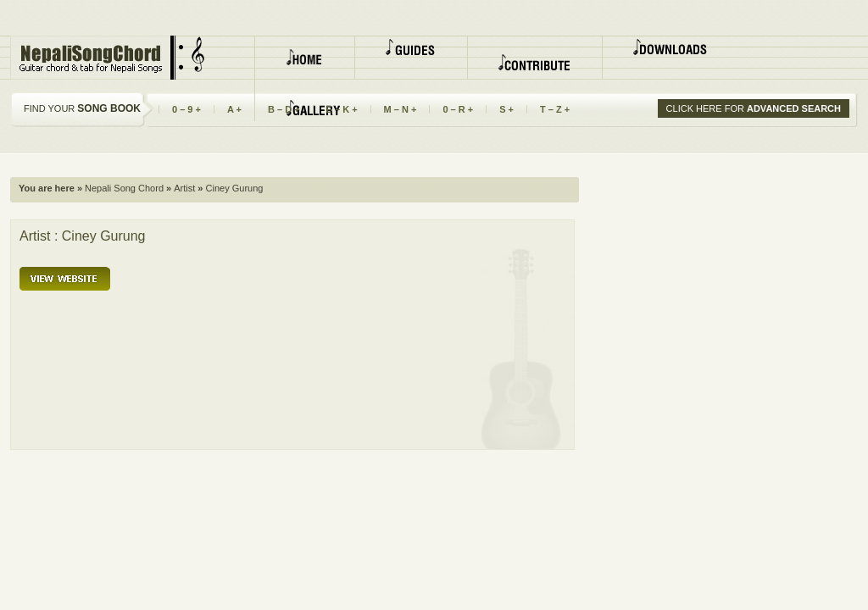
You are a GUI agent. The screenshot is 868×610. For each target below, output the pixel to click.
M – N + (401, 109)
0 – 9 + (186, 109)
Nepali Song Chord (123, 188)
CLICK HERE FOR (754, 108)
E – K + (342, 109)
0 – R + (458, 109)
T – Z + (555, 109)
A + (234, 109)
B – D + (284, 109)
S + (506, 109)
